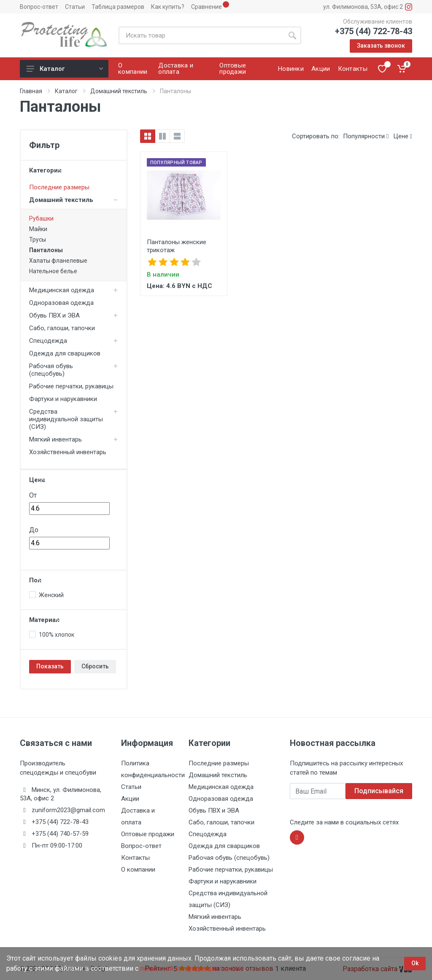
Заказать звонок (381, 46)
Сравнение (207, 7)
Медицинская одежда (62, 290)
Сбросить (95, 666)
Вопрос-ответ (39, 7)
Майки (38, 229)
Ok (415, 963)
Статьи (75, 7)
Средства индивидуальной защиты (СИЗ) (66, 419)
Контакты (135, 858)
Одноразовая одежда (61, 303)
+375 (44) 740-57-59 (60, 834)
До (34, 530)
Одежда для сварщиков (65, 353)
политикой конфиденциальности (192, 968)
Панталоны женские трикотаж (177, 246)
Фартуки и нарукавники (63, 399)
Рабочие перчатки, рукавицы (71, 386)
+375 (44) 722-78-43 (374, 31)
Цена (37, 480)
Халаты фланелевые (58, 261)
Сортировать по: (316, 136)
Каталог (65, 69)
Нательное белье (53, 271)
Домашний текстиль (119, 91)
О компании (138, 870)
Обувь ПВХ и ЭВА (54, 315)
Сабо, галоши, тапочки (62, 328)
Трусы (38, 240)
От (33, 495)
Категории (45, 170)
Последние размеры (59, 187)
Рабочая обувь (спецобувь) (51, 370)
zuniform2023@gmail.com (68, 810)
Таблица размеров (118, 7)
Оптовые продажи (148, 834)
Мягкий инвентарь (55, 439)
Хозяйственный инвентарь (68, 452)
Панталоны (46, 250)
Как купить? (168, 7)
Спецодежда (48, 341)
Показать (50, 666)
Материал (44, 620)
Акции (130, 799)
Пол (35, 580)
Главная (31, 91)
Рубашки (41, 218)
